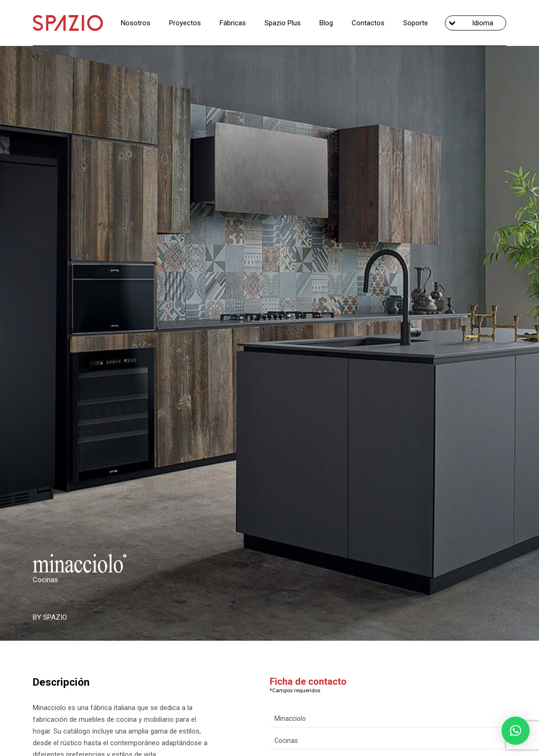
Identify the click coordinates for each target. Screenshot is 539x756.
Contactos (368, 23)
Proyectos (185, 23)
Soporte (416, 23)
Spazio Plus (283, 23)
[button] (516, 731)
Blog (326, 23)
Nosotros (136, 23)
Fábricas (233, 23)
